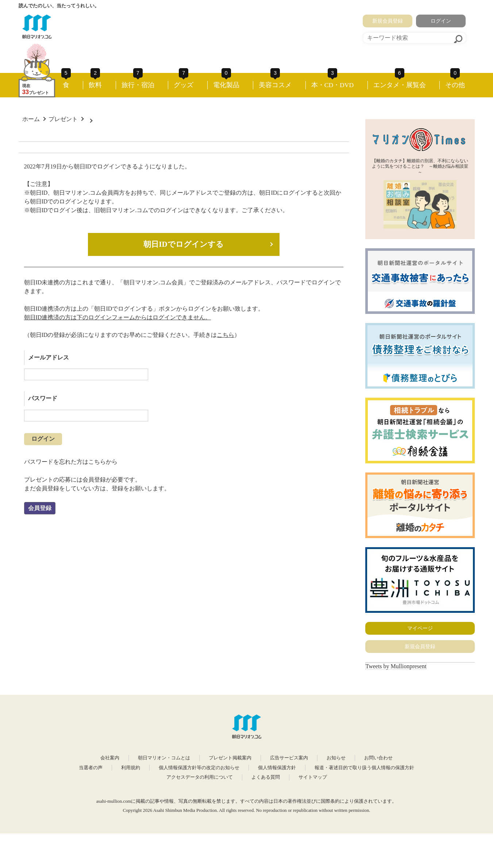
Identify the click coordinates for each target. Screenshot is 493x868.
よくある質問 (266, 777)
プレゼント (63, 119)
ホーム (31, 119)
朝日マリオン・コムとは (164, 758)
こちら (226, 335)
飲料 (95, 85)
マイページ (420, 628)
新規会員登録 (388, 21)
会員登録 (40, 508)
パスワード (43, 398)
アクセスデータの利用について (200, 777)
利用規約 (131, 768)
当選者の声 (91, 768)
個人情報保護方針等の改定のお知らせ (199, 768)
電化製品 (226, 85)
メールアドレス (49, 357)
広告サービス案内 (289, 758)
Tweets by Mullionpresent (396, 666)
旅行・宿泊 (138, 85)
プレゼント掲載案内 (230, 758)
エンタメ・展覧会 (400, 85)
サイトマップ (313, 777)
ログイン (441, 21)
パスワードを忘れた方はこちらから (71, 462)
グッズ (184, 85)
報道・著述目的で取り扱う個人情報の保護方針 (364, 768)
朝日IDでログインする (183, 244)
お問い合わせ (378, 758)
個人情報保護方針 (277, 768)
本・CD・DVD (333, 85)
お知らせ (336, 758)
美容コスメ (275, 85)
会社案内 (110, 758)
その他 (455, 85)
